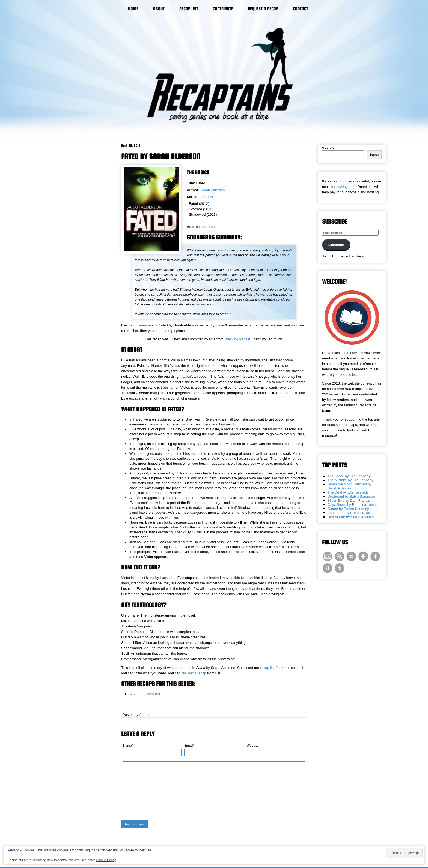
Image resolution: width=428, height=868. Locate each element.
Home (133, 9)
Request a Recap (263, 9)
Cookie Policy (106, 860)
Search (328, 148)
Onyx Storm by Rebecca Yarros (352, 505)
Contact (301, 9)
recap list (267, 668)
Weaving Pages (237, 339)
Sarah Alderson (213, 190)
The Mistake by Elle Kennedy (350, 480)
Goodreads (208, 227)
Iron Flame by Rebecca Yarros (351, 513)
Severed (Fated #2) (145, 694)
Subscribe (336, 245)
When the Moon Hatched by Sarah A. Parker (350, 486)
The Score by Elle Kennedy (349, 476)
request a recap (194, 673)
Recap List (189, 9)
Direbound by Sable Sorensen (351, 496)
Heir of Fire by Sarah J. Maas (351, 517)
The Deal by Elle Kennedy (348, 492)
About (159, 9)
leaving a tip (346, 187)
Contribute (223, 9)
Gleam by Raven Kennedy (348, 509)
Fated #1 (206, 197)
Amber (144, 715)
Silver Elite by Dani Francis (349, 501)
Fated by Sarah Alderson (161, 156)
